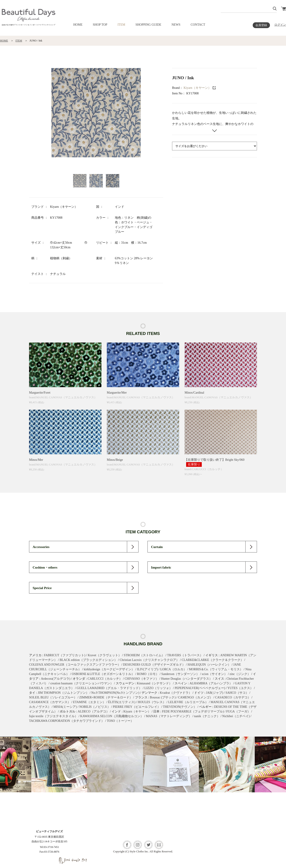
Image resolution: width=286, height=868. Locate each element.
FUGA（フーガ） (238, 711)
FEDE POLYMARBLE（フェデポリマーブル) (193, 711)
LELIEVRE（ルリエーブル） (188, 702)
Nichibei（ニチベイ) (236, 716)
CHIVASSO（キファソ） (142, 679)
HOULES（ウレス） (152, 702)
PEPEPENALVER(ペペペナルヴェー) (200, 688)
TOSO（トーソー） (120, 721)
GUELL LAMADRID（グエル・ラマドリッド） (109, 688)
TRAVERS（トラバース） (185, 655)
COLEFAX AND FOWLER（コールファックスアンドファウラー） (75, 665)
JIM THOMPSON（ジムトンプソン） (63, 693)
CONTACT (198, 25)
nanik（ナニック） (207, 716)
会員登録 (261, 25)
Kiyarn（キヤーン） (197, 88)
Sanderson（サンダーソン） (180, 674)
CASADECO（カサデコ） (233, 697)
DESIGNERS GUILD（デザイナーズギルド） (154, 665)
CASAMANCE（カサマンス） (50, 702)
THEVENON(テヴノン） (180, 707)
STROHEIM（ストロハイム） (144, 655)
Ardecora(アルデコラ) (56, 679)
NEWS (176, 25)
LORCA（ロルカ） (173, 669)
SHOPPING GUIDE (148, 25)
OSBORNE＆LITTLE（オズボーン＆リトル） (103, 674)
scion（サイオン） (214, 674)
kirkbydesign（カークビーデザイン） (109, 669)
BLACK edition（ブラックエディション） (88, 660)
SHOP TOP (100, 25)
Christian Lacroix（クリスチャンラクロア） (149, 660)
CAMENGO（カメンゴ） (195, 697)
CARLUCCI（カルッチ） (105, 679)
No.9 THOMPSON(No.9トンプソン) (115, 693)
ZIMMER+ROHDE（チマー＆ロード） (106, 697)
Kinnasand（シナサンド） (155, 683)
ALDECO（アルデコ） (94, 711)
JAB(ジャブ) (214, 693)
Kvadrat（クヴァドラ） (176, 693)
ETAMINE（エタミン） (89, 702)
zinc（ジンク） (240, 674)
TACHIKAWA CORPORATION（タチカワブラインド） (67, 721)
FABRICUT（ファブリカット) (65, 655)
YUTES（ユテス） (240, 688)
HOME (78, 25)
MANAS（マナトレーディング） (169, 716)
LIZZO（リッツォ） (158, 688)
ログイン (280, 25)
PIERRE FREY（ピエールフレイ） (137, 707)
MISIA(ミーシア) (65, 707)
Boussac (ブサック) (163, 697)
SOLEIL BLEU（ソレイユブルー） (53, 697)
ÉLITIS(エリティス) (122, 702)
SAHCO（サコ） (237, 693)
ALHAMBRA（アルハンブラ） (211, 683)
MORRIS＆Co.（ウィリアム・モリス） (216, 669)
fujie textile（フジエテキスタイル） (53, 716)
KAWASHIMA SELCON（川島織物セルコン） (112, 716)
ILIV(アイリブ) (147, 669)
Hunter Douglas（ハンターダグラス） (187, 679)
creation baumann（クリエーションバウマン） (82, 683)
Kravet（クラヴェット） (105, 655)
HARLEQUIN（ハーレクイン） (209, 665)
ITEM (121, 25)
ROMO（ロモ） (148, 674)
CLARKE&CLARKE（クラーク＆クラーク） (213, 660)
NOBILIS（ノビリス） (95, 707)
